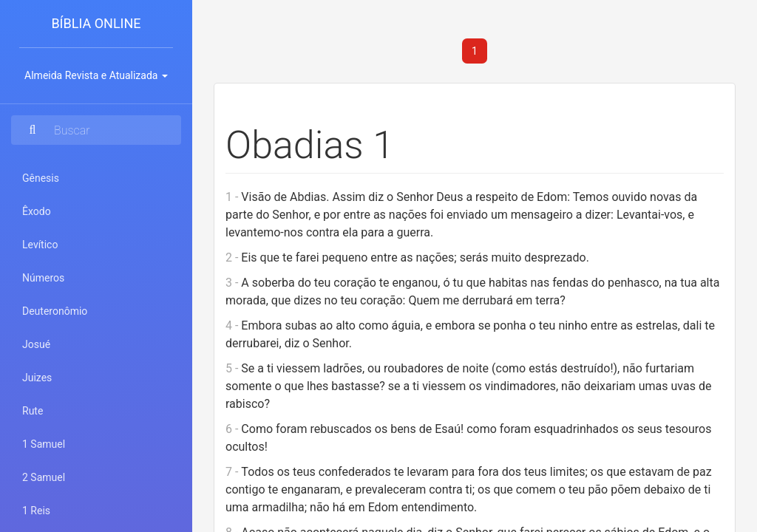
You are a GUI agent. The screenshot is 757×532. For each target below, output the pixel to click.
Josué (36, 344)
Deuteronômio (55, 311)
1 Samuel (44, 444)
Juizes (37, 378)
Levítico (40, 245)
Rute (33, 411)
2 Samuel (44, 477)
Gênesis (41, 178)
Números (43, 278)
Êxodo (37, 211)
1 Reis (36, 511)
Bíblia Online (96, 23)
